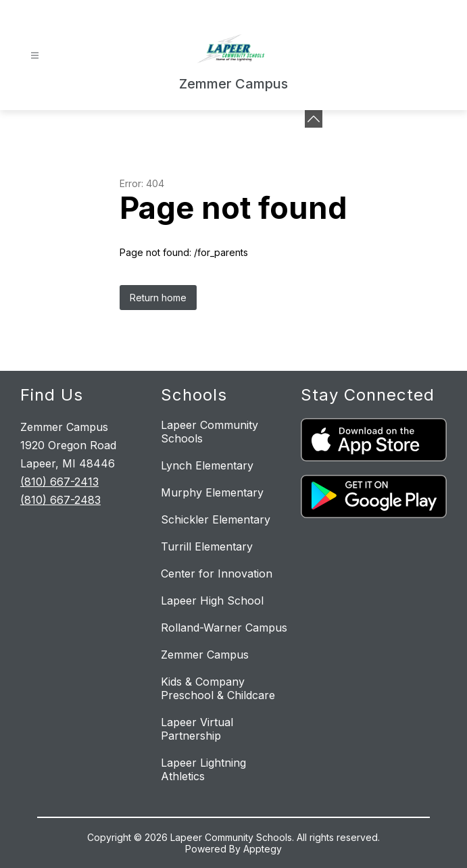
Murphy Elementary (212, 492)
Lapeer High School (212, 601)
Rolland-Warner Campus (224, 628)
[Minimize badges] (314, 119)
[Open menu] (35, 56)
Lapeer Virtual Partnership (197, 729)
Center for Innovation (217, 573)
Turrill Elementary (207, 546)
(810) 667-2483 (60, 500)
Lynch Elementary (207, 465)
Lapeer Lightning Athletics (203, 769)
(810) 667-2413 (59, 482)
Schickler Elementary (216, 519)
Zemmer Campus (205, 655)
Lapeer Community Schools (210, 432)
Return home (158, 298)
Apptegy (263, 849)
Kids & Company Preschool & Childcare (218, 688)
